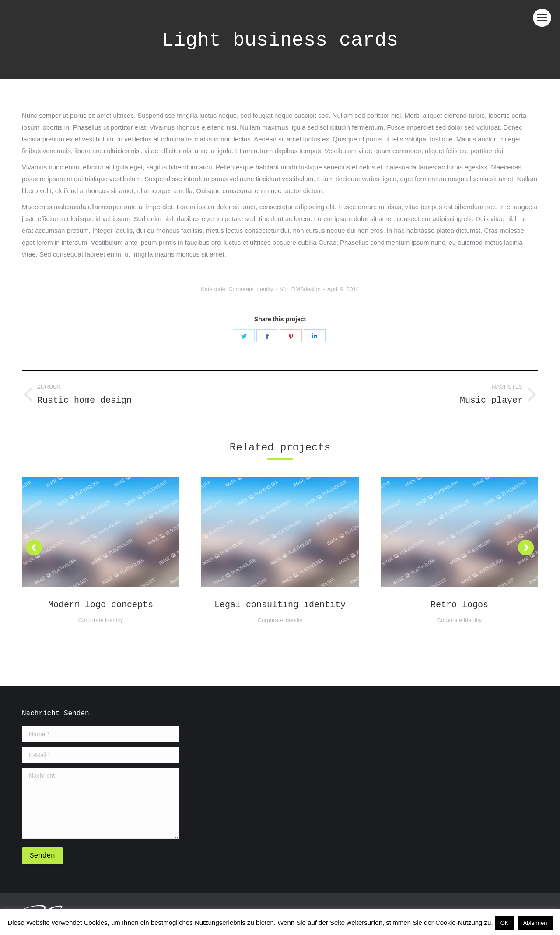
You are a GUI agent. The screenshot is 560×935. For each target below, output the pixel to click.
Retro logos (459, 605)
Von (300, 289)
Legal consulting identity (280, 605)
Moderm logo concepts (101, 605)
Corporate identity (251, 289)
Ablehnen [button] (535, 923)
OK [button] (505, 923)
